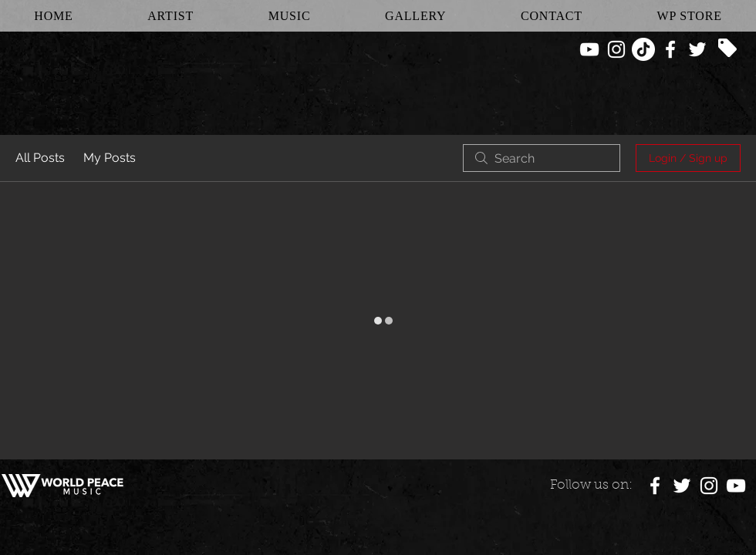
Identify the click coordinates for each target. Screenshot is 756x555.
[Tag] (727, 48)
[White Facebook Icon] (670, 49)
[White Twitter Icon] (697, 49)
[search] (542, 158)
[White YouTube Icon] (589, 49)
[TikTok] (643, 49)
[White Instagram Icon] (616, 49)
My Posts (110, 158)
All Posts (40, 158)
